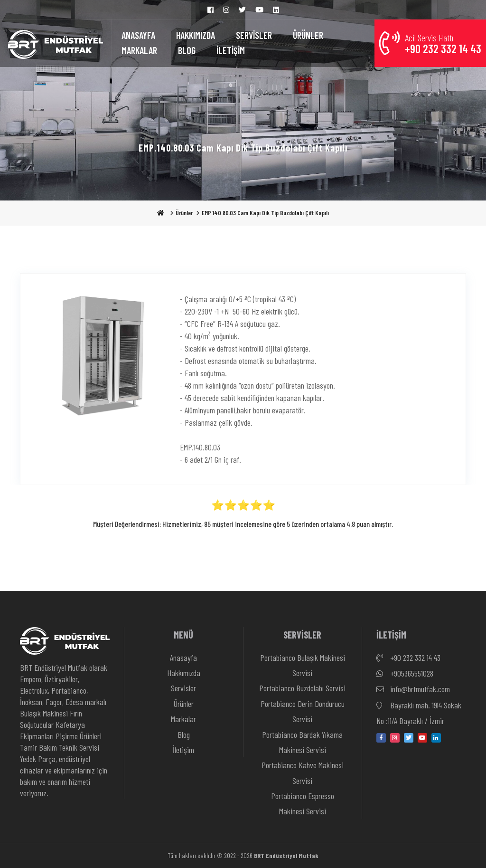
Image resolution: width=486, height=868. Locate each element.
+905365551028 (405, 674)
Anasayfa (183, 658)
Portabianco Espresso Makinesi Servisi (303, 803)
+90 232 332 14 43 (408, 658)
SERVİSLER (254, 35)
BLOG (187, 50)
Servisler (183, 688)
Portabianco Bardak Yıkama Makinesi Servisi (302, 742)
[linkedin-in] (436, 738)
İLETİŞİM (231, 50)
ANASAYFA (138, 35)
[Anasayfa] (56, 43)
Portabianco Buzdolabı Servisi (302, 688)
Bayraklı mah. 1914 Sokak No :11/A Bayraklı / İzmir (419, 712)
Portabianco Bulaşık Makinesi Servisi (303, 665)
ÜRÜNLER (308, 35)
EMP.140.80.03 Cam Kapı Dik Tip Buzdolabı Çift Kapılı (265, 213)
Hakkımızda (184, 673)
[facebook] (381, 738)
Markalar (183, 719)
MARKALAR (139, 50)
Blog (184, 734)
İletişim (183, 750)
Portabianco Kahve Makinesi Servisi (303, 773)
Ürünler (184, 213)
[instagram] (395, 738)
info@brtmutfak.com (413, 689)
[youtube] (422, 738)
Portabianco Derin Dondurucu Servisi (303, 711)
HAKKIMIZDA (196, 35)
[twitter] (409, 738)
